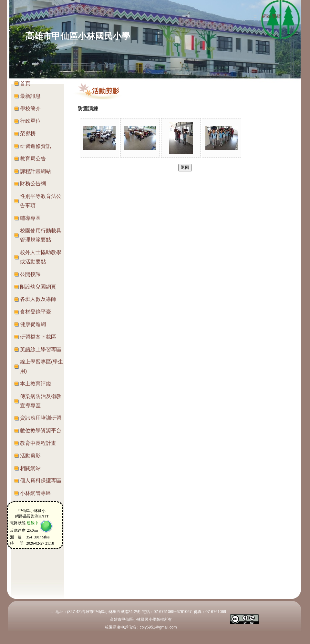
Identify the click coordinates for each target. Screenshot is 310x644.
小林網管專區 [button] (36, 493)
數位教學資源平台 (41, 430)
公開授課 (30, 274)
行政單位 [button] (30, 121)
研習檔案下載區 (38, 337)
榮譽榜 (28, 133)
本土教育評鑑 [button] (36, 384)
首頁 (25, 83)
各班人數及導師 (38, 299)
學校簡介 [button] (30, 109)
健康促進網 (33, 324)
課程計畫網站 (36, 171)
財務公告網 (33, 184)
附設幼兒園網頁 (38, 287)
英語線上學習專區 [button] (41, 349)
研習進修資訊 (36, 146)
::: (256, 16)
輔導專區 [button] (30, 218)
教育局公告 (33, 159)
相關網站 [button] (30, 468)
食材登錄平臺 (36, 312)
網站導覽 (272, 16)
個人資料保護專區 (41, 480)
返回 (185, 167)
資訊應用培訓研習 (41, 418)
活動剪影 (30, 456)
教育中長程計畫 (38, 443)
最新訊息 (30, 96)
